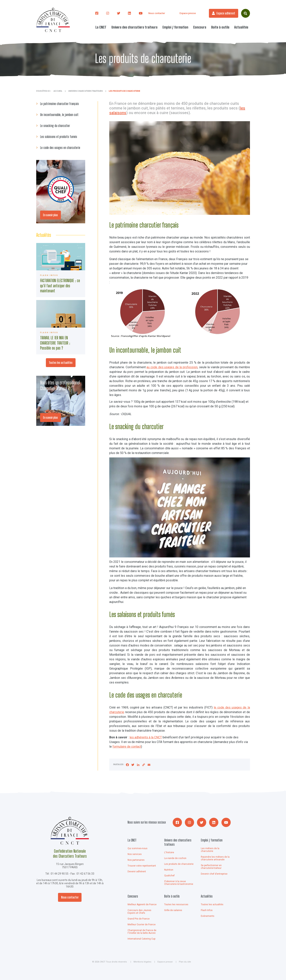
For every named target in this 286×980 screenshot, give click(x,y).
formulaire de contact (127, 747)
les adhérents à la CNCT (146, 737)
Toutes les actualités (61, 363)
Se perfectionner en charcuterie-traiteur (211, 867)
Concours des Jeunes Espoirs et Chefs (139, 912)
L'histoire (169, 852)
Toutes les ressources (176, 904)
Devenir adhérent (137, 872)
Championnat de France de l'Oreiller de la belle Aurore (142, 932)
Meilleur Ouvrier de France (142, 925)
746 (61, 270)
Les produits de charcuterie (179, 864)
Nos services (135, 854)
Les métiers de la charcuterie (210, 850)
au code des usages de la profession (172, 367)
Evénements (208, 916)
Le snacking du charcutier (55, 126)
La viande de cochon (175, 858)
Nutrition (169, 870)
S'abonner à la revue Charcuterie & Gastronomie (179, 883)
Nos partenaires (136, 860)
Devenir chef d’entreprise (214, 874)
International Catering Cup (141, 939)
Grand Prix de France (139, 919)
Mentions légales (142, 962)
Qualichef (169, 876)
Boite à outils (172, 896)
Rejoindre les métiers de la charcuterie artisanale (215, 858)
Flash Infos (207, 910)
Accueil (58, 91)
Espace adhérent (226, 13)
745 (61, 327)
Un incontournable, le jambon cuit (59, 115)
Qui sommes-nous (138, 848)
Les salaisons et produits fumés (59, 137)
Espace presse (188, 13)
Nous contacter (157, 13)
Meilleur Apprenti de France (142, 904)
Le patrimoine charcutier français (59, 104)
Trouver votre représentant (142, 866)
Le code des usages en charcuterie (60, 148)
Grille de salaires (173, 910)
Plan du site (185, 962)
